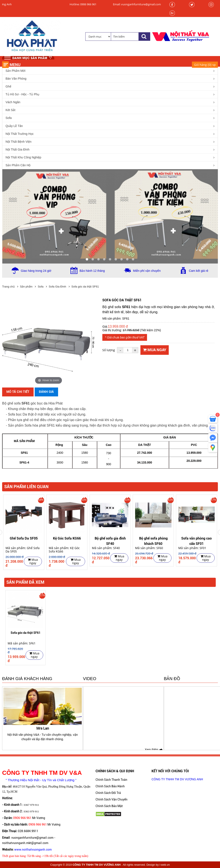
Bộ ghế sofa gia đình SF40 (110, 541)
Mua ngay (155, 350)
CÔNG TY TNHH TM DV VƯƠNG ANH (177, 779)
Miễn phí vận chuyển (147, 271)
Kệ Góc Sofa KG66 (67, 538)
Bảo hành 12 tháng (92, 271)
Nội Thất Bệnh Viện (19, 142)
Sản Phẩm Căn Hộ (18, 165)
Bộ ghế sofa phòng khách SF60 (153, 541)
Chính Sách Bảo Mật (109, 806)
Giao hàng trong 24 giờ (36, 271)
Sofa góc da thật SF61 (85, 287)
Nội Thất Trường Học (20, 134)
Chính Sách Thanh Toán (111, 780)
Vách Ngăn (13, 102)
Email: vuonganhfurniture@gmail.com (137, 4)
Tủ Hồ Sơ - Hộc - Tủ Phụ (22, 94)
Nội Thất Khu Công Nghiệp (23, 157)
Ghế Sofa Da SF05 (24, 538)
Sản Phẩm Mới (15, 71)
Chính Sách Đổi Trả (108, 793)
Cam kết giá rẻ (199, 271)
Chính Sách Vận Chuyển (111, 799)
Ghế (8, 86)
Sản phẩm (26, 287)
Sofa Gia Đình (57, 287)
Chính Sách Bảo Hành (110, 786)
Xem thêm (151, 750)
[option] (24, 532)
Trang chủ (8, 287)
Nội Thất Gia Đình (17, 149)
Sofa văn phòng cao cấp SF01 (196, 541)
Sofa (9, 118)
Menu (15, 65)
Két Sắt (10, 110)
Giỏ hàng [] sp (205, 65)
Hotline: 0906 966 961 (83, 4)
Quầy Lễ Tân (14, 126)
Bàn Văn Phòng (16, 79)
